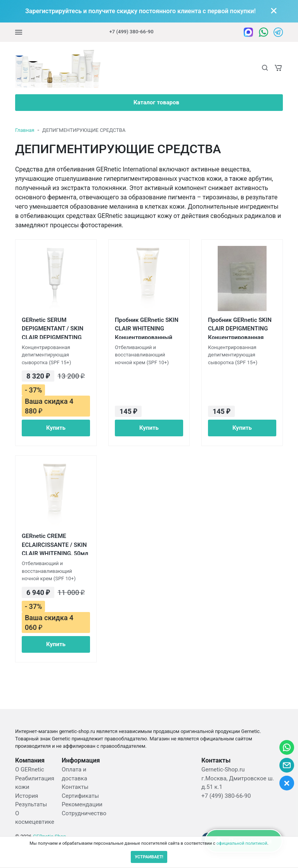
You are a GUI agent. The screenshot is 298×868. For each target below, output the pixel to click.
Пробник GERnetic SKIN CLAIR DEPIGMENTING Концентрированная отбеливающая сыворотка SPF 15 (240, 328)
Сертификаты (80, 796)
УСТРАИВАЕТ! (149, 857)
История (27, 796)
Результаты (31, 804)
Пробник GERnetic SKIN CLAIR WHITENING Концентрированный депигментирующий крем (147, 328)
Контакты (75, 787)
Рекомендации (82, 804)
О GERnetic (30, 769)
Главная (25, 130)
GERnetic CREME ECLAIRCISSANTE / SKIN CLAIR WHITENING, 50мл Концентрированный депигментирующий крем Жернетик (55, 544)
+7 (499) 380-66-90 (132, 32)
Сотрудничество (84, 813)
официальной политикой (242, 843)
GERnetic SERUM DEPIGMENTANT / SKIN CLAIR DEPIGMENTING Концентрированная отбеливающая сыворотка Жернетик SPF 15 (53, 328)
